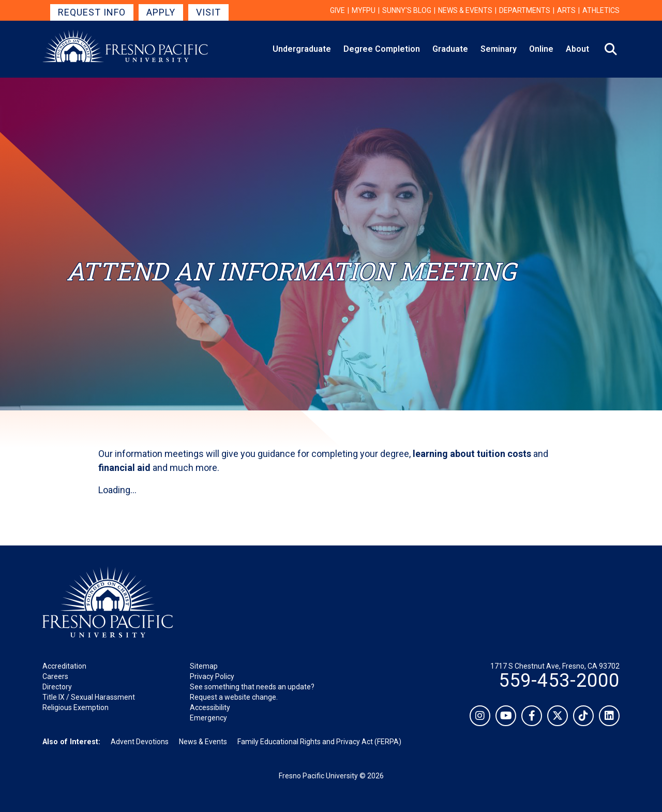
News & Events (465, 10)
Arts (566, 10)
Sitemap (204, 666)
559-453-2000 (559, 681)
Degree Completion (382, 49)
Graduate (450, 49)
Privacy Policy (212, 676)
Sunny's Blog (407, 10)
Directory (57, 687)
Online (541, 49)
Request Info (92, 12)
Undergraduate (302, 49)
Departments (525, 10)
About (577, 49)
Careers (55, 676)
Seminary (499, 49)
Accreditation (64, 666)
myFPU (364, 10)
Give (337, 10)
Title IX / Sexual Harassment (89, 697)
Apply (161, 12)
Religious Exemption (76, 707)
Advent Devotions (140, 742)
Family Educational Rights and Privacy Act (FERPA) (319, 742)
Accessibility (210, 707)
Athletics (601, 10)
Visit (208, 12)
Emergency (208, 718)
